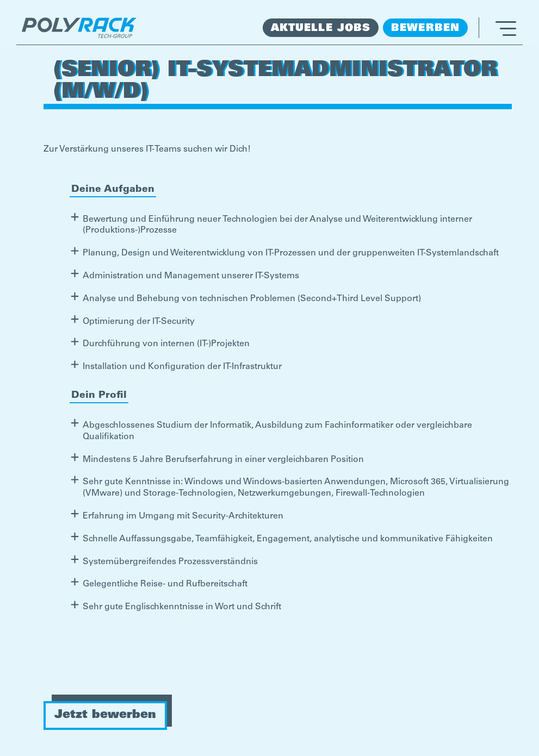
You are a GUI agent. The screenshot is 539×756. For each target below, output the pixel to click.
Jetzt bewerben (105, 715)
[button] (497, 28)
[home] (79, 28)
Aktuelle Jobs (321, 29)
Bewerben (425, 29)
